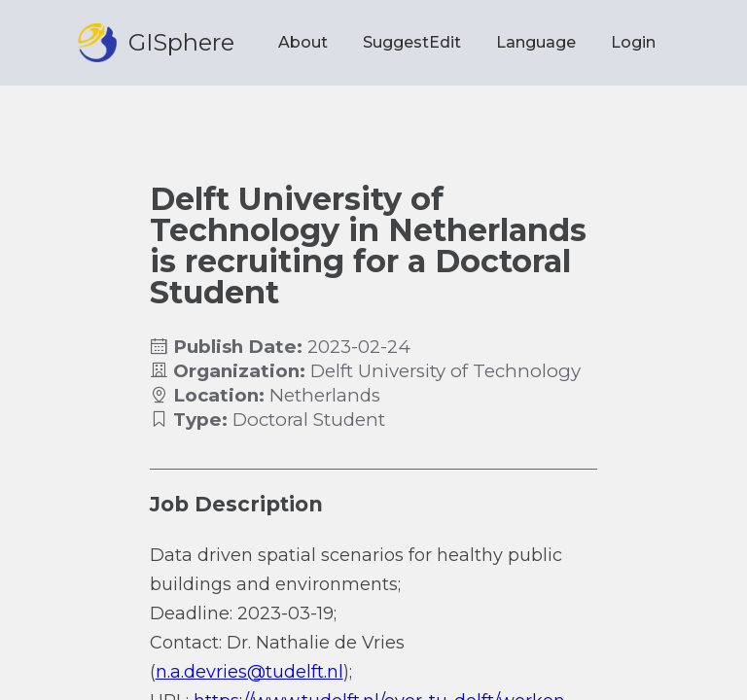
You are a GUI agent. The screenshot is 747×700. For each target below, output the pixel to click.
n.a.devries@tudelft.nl (249, 672)
